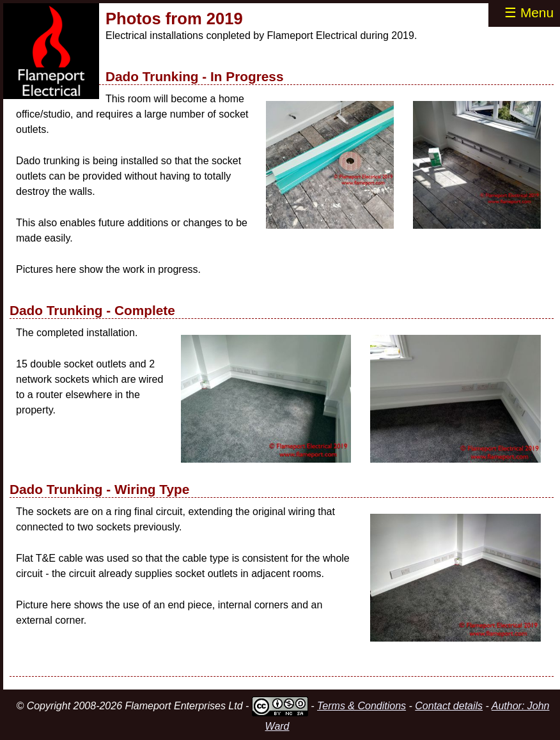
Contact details (449, 706)
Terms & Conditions (362, 706)
